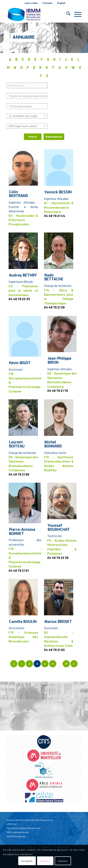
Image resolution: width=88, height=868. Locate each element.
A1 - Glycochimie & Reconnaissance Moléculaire (59, 207)
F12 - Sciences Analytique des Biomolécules (23, 637)
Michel (53, 444)
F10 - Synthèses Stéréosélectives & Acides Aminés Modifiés (59, 463)
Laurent (17, 444)
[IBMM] (36, 14)
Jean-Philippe (59, 360)
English (61, 3)
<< (14, 664)
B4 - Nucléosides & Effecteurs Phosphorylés (23, 220)
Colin (19, 194)
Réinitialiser (54, 137)
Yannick (58, 192)
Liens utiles (31, 3)
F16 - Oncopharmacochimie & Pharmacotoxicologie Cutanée (25, 382)
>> (74, 664)
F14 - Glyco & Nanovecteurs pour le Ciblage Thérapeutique (59, 297)
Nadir (54, 277)
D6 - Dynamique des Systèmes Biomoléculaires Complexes (62, 380)
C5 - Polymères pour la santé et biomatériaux (23, 290)
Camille (23, 622)
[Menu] (76, 14)
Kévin (20, 363)
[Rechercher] (66, 14)
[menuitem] (31, 3)
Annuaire (24, 37)
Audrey (23, 275)
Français (47, 3)
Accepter (27, 861)
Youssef (59, 528)
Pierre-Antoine (22, 532)
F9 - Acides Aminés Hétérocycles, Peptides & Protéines (62, 547)
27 (66, 664)
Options (63, 861)
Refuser (45, 861)
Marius (58, 622)
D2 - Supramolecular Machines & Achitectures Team (59, 639)
